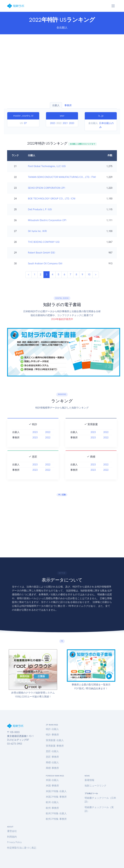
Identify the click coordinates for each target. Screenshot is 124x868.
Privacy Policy (14, 842)
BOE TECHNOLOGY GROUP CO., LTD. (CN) (52, 199)
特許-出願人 (52, 729)
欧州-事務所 (52, 808)
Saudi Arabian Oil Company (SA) (45, 263)
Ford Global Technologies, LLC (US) (47, 166)
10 (89, 274)
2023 (53, 123)
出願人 (56, 105)
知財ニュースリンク (96, 786)
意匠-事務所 (52, 757)
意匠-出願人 (52, 751)
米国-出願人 (52, 780)
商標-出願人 (52, 762)
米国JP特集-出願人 (56, 791)
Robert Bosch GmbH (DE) (41, 253)
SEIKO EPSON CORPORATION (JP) (46, 188)
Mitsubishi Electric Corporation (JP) (47, 220)
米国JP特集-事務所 (56, 797)
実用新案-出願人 (55, 740)
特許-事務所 (52, 735)
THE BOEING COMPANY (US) (44, 242)
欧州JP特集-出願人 (56, 813)
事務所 (68, 105)
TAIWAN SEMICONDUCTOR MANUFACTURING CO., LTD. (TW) (62, 177)
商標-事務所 (52, 768)
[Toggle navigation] (113, 6)
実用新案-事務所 (55, 746)
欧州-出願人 (52, 802)
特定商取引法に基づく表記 (22, 848)
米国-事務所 (52, 786)
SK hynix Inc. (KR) (37, 231)
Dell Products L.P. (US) (40, 209)
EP (25, 123)
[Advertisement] (62, 68)
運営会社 (12, 831)
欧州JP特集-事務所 (56, 819)
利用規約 (12, 837)
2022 (48, 437)
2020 (72, 123)
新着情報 (89, 780)
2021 (65, 123)
